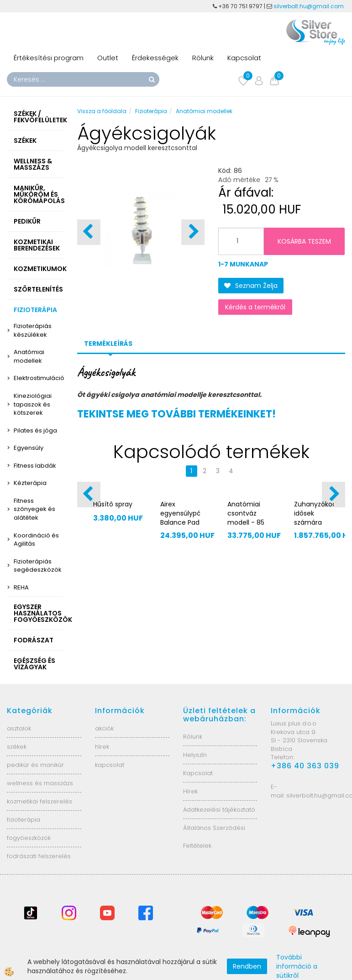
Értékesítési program (49, 58)
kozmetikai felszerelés (39, 801)
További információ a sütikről (297, 966)
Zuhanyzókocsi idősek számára (314, 513)
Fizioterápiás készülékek (33, 330)
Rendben (247, 966)
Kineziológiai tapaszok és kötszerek (33, 404)
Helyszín (195, 755)
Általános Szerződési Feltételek (214, 837)
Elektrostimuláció (39, 378)
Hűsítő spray (113, 504)
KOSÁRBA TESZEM (304, 241)
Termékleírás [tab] (108, 344)
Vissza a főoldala (102, 111)
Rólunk (203, 58)
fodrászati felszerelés (39, 856)
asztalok (19, 728)
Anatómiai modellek (29, 356)
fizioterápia (24, 820)
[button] (193, 232)
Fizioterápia (151, 111)
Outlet (108, 58)
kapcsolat (110, 765)
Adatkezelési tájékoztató (219, 810)
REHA (21, 587)
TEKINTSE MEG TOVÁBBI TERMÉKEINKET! (176, 414)
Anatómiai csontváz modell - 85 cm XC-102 (246, 518)
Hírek (190, 791)
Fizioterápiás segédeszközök (38, 566)
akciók (104, 728)
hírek (102, 747)
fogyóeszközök (29, 838)
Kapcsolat (244, 58)
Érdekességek (155, 58)
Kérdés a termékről (255, 307)
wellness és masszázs (40, 783)
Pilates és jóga (35, 430)
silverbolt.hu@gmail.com (309, 6)
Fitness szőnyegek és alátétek (34, 509)
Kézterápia (30, 483)
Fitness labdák (35, 466)
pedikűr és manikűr (35, 765)
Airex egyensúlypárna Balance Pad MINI (180, 518)
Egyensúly (29, 448)
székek (17, 747)
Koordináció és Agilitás (36, 540)
